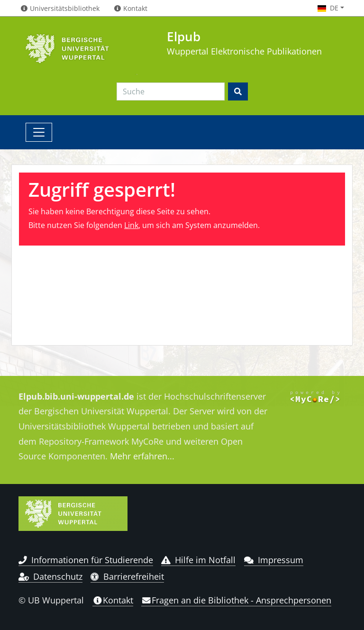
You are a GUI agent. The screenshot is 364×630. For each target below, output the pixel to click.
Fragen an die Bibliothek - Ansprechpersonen (236, 600)
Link (131, 225)
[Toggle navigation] (39, 132)
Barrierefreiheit (127, 576)
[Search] (171, 91)
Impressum (274, 560)
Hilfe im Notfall (198, 560)
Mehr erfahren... (142, 456)
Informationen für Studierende (86, 560)
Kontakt (113, 600)
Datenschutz (50, 576)
